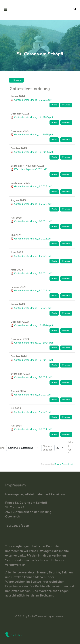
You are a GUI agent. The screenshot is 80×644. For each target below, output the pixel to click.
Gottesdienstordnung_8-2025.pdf (33, 204)
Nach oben (14, 635)
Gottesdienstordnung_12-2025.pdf (34, 117)
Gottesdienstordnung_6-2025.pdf (33, 221)
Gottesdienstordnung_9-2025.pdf (33, 187)
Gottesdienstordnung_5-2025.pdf (33, 239)
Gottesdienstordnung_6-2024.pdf (33, 429)
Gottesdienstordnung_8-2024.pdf (33, 395)
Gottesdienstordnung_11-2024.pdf (34, 343)
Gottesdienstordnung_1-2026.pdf (33, 100)
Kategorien (16, 80)
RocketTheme (35, 616)
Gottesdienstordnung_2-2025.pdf (33, 291)
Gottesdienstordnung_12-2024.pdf (34, 325)
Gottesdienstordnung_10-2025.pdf (34, 152)
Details (54, 105)
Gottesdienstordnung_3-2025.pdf (33, 273)
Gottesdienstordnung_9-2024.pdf (33, 377)
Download (66, 105)
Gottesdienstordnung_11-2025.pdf (34, 135)
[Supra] (40, 10)
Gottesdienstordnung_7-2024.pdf (33, 412)
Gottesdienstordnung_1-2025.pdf (33, 308)
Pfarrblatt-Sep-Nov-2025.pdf (30, 169)
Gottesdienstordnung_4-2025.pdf (33, 256)
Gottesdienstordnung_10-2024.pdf (34, 360)
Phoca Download (64, 464)
